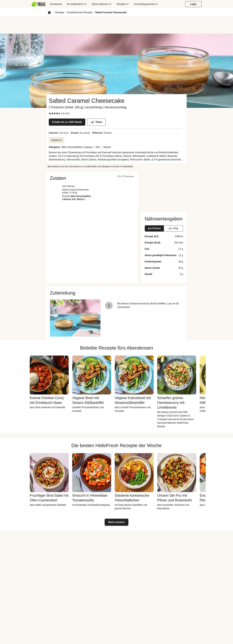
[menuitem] (40, 4)
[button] (49, 12)
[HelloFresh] (38, 4)
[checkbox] (50, 113)
